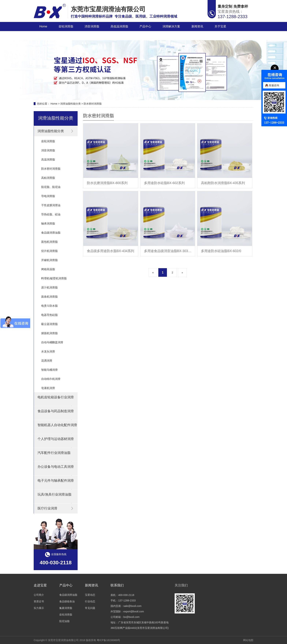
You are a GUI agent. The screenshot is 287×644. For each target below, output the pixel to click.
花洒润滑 (47, 361)
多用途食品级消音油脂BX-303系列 (168, 251)
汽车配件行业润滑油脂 (56, 456)
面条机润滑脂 (49, 297)
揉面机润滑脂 (49, 333)
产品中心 (145, 26)
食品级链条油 (67, 601)
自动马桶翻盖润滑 (52, 342)
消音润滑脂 (92, 26)
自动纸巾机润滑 (51, 379)
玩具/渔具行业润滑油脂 (56, 498)
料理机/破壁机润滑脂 (54, 278)
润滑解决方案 (171, 26)
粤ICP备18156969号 (109, 640)
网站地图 (248, 640)
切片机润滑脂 (49, 251)
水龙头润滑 (48, 351)
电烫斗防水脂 (49, 306)
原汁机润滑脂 (49, 287)
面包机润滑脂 (49, 242)
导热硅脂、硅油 (51, 214)
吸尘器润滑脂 (49, 324)
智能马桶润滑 (49, 370)
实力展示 (39, 608)
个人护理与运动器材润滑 (56, 442)
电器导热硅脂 (49, 315)
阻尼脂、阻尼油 (51, 187)
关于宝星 (220, 26)
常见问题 (90, 608)
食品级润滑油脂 (51, 233)
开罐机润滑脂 (49, 260)
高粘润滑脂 (48, 178)
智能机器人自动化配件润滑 (57, 428)
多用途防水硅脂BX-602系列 (164, 183)
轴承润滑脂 (48, 223)
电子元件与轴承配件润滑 (56, 484)
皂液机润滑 (48, 388)
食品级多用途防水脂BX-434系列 (111, 251)
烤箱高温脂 (48, 269)
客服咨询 (272, 85)
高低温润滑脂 (119, 26)
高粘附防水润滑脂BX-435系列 (223, 183)
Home (43, 26)
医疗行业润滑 (56, 508)
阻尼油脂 (64, 621)
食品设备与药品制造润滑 (56, 415)
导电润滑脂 (48, 196)
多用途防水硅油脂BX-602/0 (221, 251)
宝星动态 (90, 595)
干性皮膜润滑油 (51, 205)
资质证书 (39, 601)
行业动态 (90, 601)
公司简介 (39, 595)
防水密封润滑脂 (93, 104)
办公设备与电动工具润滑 (56, 470)
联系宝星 (45, 36)
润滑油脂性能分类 (70, 104)
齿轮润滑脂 (66, 26)
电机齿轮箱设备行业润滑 (56, 401)
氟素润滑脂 (66, 608)
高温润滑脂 (48, 159)
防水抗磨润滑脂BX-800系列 (107, 183)
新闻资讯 (197, 26)
